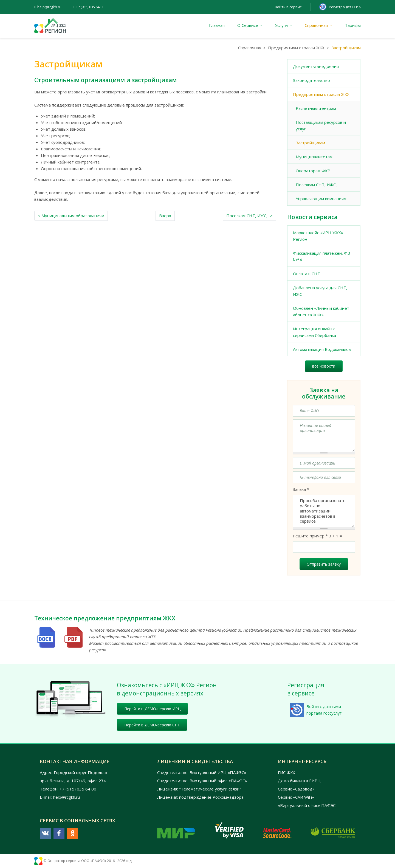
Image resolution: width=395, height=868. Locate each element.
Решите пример (310, 536)
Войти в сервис (288, 7)
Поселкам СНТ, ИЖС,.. (317, 185)
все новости (324, 366)
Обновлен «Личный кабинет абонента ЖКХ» (321, 311)
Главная (217, 25)
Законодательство (311, 80)
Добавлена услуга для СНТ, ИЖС (320, 291)
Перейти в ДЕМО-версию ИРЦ (153, 709)
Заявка (301, 489)
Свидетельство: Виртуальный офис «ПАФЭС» (202, 781)
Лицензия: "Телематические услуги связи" (199, 789)
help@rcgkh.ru (49, 7)
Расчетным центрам (316, 108)
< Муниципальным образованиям (71, 216)
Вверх (165, 216)
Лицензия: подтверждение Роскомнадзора (200, 797)
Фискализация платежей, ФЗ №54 (321, 256)
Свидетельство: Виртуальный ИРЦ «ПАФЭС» (202, 772)
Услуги (282, 25)
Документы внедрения (316, 66)
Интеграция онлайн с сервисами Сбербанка (314, 332)
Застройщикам (310, 143)
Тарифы (353, 25)
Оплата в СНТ (307, 274)
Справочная (317, 25)
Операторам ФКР (313, 171)
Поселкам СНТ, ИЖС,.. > (249, 216)
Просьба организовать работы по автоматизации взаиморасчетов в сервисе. (324, 511)
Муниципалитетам (314, 157)
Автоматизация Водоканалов (322, 349)
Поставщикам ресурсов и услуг (321, 125)
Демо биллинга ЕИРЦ (299, 781)
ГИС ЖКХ (287, 772)
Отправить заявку (324, 564)
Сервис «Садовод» (296, 789)
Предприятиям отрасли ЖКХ (296, 48)
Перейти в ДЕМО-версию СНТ (152, 725)
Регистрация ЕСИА (345, 7)
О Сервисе (248, 25)
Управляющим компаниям (321, 199)
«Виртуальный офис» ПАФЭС (307, 805)
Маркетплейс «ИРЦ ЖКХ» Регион (318, 236)
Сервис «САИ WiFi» (296, 797)
